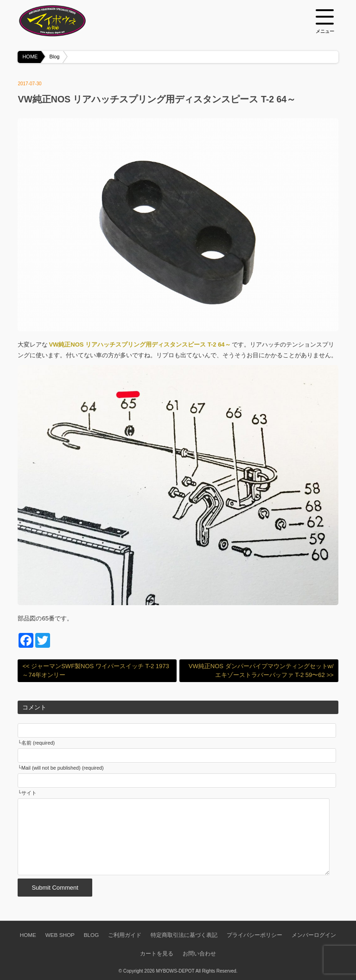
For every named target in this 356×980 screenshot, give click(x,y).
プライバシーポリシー (254, 935)
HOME (30, 57)
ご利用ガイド (125, 935)
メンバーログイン (314, 935)
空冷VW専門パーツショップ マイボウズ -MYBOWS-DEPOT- (64, 21)
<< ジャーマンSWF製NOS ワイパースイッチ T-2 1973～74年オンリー (95, 671)
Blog (54, 57)
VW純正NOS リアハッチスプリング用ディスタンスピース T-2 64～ (140, 345)
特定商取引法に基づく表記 (184, 935)
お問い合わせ (199, 953)
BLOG (91, 935)
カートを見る (157, 953)
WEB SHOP (60, 935)
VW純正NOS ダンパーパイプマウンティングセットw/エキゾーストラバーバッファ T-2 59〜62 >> (261, 671)
